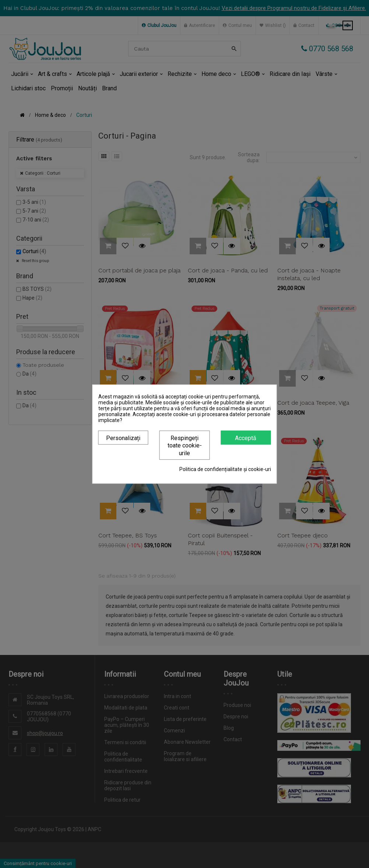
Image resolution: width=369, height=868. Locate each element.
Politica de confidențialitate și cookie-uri (225, 469)
